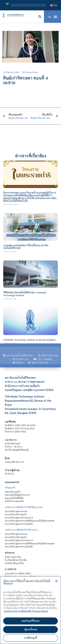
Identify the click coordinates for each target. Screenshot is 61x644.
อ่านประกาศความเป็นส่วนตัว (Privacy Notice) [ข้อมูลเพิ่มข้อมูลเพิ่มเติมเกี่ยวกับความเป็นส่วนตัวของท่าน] (26, 611)
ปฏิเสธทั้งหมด (31, 629)
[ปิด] (56, 581)
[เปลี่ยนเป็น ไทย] (54, 5)
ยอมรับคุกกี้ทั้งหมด (30, 621)
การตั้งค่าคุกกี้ (30, 638)
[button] (40, 17)
